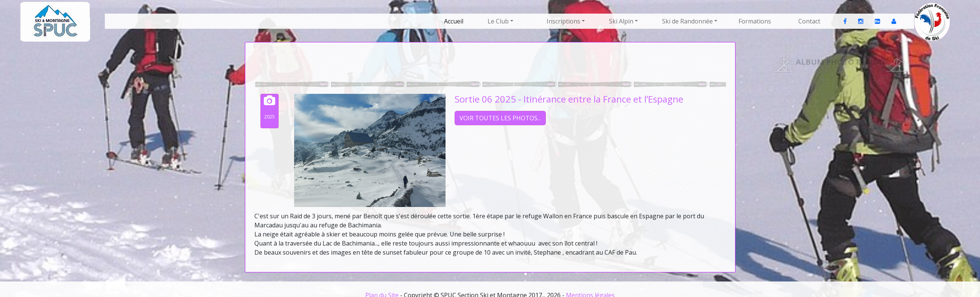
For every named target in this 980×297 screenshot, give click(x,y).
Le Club (498, 21)
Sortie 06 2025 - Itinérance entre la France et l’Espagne (569, 99)
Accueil (454, 21)
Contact (809, 21)
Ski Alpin (621, 21)
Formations (755, 21)
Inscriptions (563, 21)
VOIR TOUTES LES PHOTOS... (500, 118)
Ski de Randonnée (687, 21)
